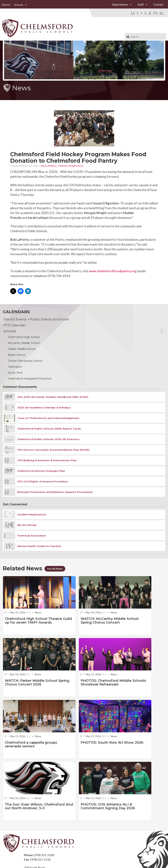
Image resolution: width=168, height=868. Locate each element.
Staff (143, 4)
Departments (122, 4)
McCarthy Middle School (24, 343)
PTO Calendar (15, 325)
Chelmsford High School (70, 166)
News (44, 166)
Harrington (15, 367)
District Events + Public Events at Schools (36, 319)
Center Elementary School (25, 361)
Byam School (17, 355)
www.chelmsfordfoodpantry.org (113, 271)
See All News (55, 569)
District (6, 5)
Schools (21, 5)
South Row (15, 373)
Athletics (52, 166)
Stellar (145, 857)
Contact (158, 4)
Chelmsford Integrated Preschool (30, 379)
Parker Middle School (22, 349)
